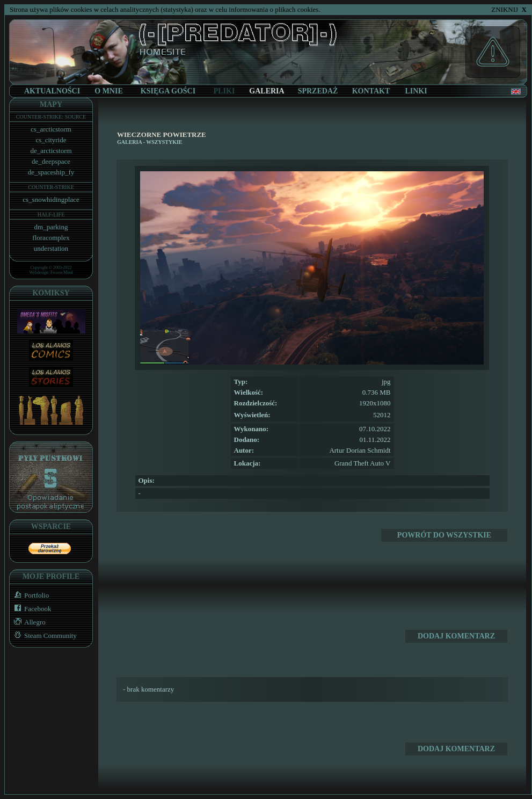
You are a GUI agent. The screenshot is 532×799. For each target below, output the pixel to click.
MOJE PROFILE (51, 576)
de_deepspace (51, 161)
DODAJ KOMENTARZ (456, 636)
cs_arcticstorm (51, 129)
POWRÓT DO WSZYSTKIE (444, 535)
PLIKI (224, 91)
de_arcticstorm (51, 151)
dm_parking (51, 227)
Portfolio (29, 595)
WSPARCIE (51, 526)
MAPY (51, 104)
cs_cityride (51, 140)
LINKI (416, 91)
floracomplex (51, 238)
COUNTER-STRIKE (51, 187)
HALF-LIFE (51, 215)
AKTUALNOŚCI (52, 91)
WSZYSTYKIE (164, 142)
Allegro (28, 622)
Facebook (31, 609)
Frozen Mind (62, 273)
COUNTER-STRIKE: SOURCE (51, 117)
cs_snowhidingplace (51, 199)
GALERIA (129, 142)
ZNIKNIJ (509, 9)
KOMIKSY (51, 293)
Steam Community (43, 635)
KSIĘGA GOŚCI (168, 91)
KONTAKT (371, 91)
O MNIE (109, 91)
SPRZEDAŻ (318, 91)
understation (51, 248)
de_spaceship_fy (51, 172)
